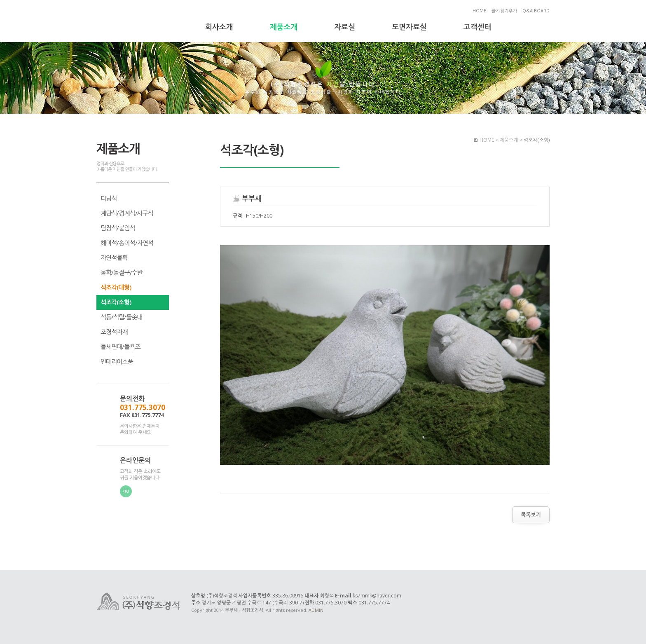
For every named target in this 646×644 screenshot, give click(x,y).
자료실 (345, 27)
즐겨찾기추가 (504, 11)
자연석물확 (114, 258)
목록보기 (531, 515)
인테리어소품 (117, 361)
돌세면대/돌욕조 (121, 347)
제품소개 (284, 27)
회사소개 (219, 27)
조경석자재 (114, 332)
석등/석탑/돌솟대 (122, 317)
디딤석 (109, 198)
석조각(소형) (116, 302)
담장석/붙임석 (118, 228)
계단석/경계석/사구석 (127, 213)
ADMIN (316, 610)
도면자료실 (409, 27)
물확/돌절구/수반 (122, 272)
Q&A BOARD (536, 11)
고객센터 (477, 27)
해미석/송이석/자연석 (127, 243)
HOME (479, 11)
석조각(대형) (116, 287)
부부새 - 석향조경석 (139, 22)
